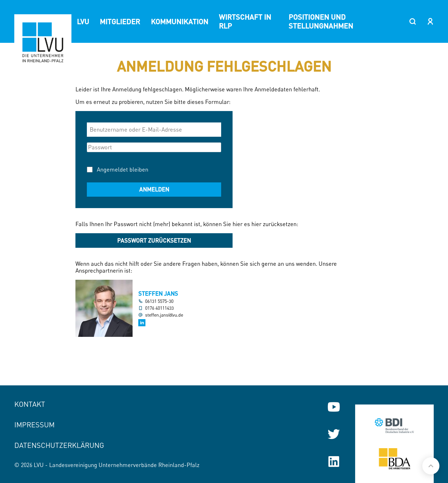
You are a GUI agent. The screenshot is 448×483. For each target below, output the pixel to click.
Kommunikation (180, 21)
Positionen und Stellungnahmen (321, 21)
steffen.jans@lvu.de (164, 315)
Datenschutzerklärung (59, 445)
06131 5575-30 (159, 301)
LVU (83, 21)
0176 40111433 (159, 308)
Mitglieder (120, 21)
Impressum (34, 425)
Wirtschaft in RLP (245, 21)
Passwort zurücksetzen (154, 240)
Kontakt (30, 404)
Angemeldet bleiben (123, 169)
